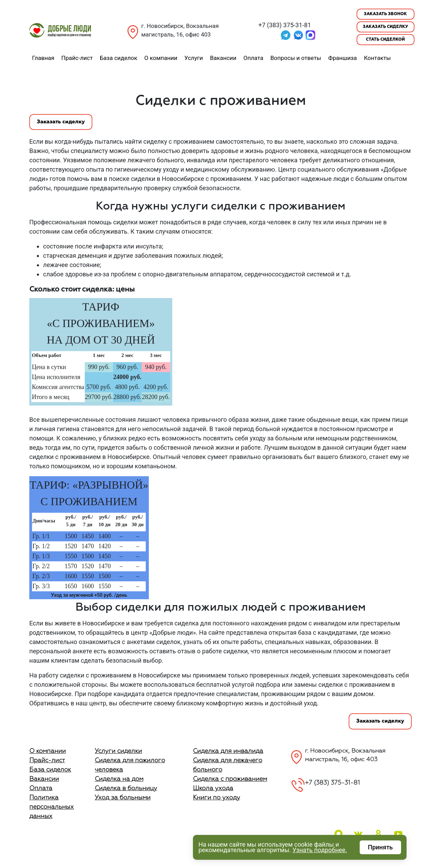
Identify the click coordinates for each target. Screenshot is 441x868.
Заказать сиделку (385, 27)
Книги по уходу (217, 798)
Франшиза (343, 58)
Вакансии (223, 58)
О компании (161, 58)
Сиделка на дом (119, 779)
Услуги (194, 58)
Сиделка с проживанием (230, 779)
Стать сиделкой (385, 40)
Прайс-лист (77, 58)
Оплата (253, 58)
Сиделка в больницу (126, 788)
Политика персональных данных (52, 807)
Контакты (377, 58)
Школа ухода (213, 788)
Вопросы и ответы (296, 58)
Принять (380, 847)
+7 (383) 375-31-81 (285, 25)
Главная (43, 58)
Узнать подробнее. (320, 850)
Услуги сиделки (118, 751)
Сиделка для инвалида (228, 751)
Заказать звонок (385, 14)
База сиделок (119, 58)
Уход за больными (123, 798)
